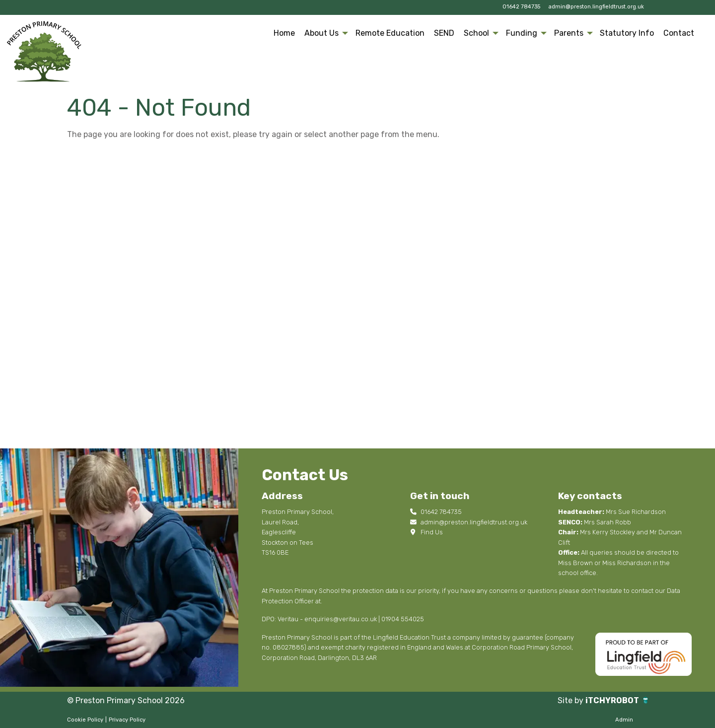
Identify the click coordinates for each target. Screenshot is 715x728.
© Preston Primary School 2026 (126, 700)
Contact (679, 33)
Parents (569, 33)
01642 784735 (521, 7)
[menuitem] (285, 33)
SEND (444, 33)
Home (284, 33)
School (476, 33)
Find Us (427, 532)
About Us (322, 33)
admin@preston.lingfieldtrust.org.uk (596, 7)
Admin (624, 720)
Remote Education (390, 33)
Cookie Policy (85, 720)
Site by (572, 700)
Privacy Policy (127, 720)
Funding (522, 33)
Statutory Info (627, 33)
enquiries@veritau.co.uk (341, 619)
